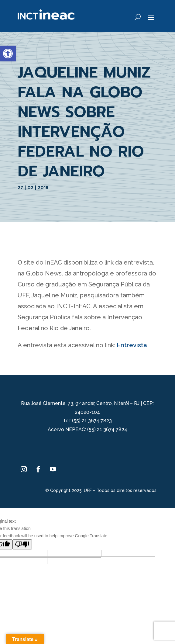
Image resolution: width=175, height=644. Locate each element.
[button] (8, 54)
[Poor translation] (22, 544)
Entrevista (132, 345)
